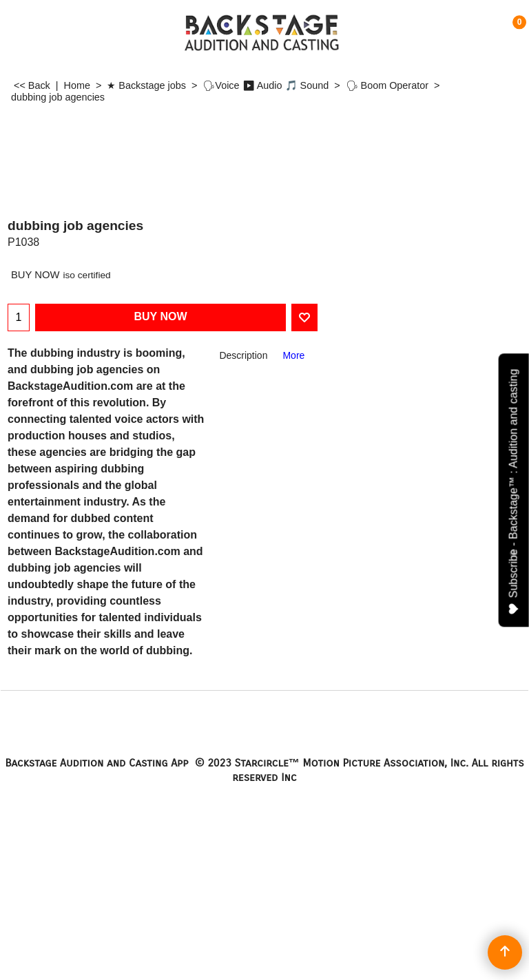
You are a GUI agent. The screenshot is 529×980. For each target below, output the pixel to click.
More (293, 355)
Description (243, 355)
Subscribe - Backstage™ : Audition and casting (514, 491)
